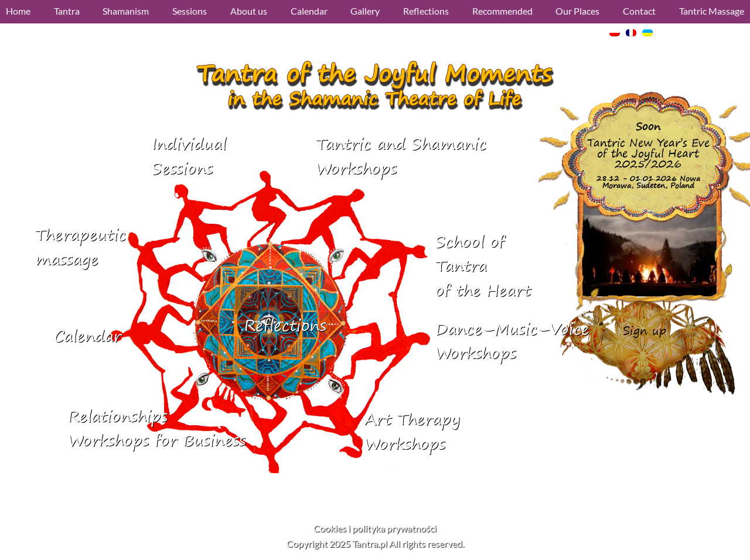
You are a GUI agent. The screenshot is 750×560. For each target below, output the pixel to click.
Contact (639, 11)
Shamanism (126, 11)
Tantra (67, 11)
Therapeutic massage (81, 247)
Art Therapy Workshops (412, 431)
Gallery (365, 11)
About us (249, 11)
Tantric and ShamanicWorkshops (401, 156)
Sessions (190, 11)
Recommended (502, 11)
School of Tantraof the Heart (483, 266)
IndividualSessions (189, 156)
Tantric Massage (712, 11)
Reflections (426, 11)
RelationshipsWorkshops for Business (157, 428)
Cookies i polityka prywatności (375, 528)
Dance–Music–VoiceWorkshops (512, 341)
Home (18, 11)
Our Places (577, 11)
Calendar (309, 11)
